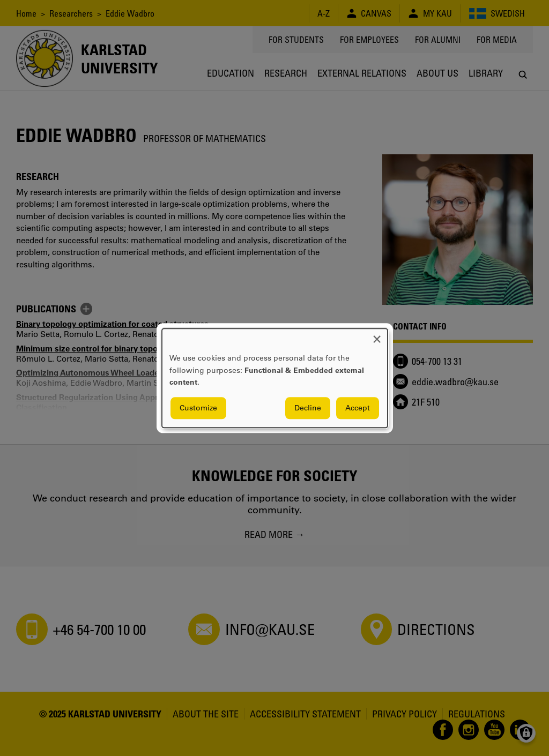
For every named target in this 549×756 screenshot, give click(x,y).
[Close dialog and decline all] (377, 335)
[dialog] (275, 378)
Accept (358, 408)
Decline (308, 408)
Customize (198, 408)
